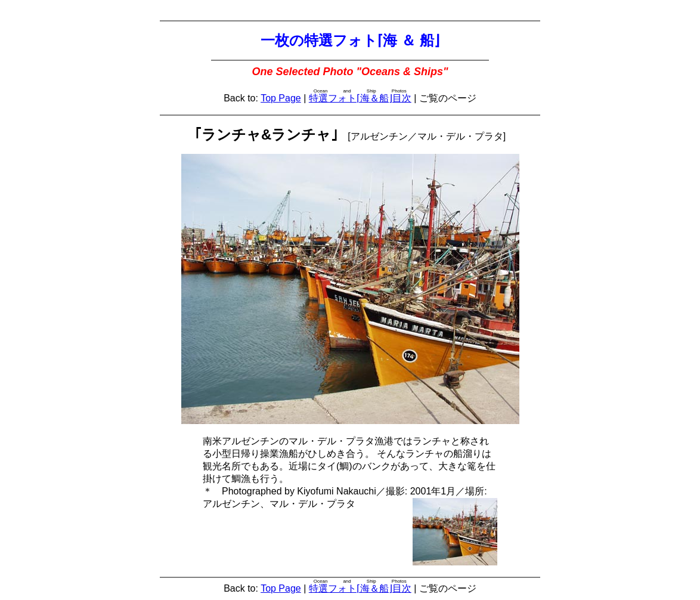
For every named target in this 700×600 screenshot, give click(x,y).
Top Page (281, 98)
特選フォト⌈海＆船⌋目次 (360, 98)
